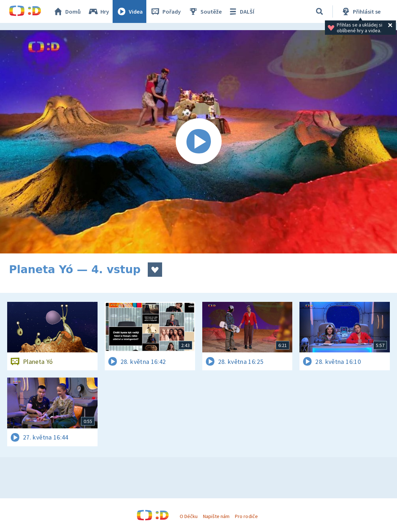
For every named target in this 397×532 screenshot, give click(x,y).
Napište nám (216, 516)
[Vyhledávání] (320, 11)
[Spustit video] (198, 142)
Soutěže (205, 11)
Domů (67, 11)
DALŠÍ (241, 11)
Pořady (165, 11)
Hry (98, 11)
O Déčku (189, 516)
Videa (129, 11)
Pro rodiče (246, 516)
